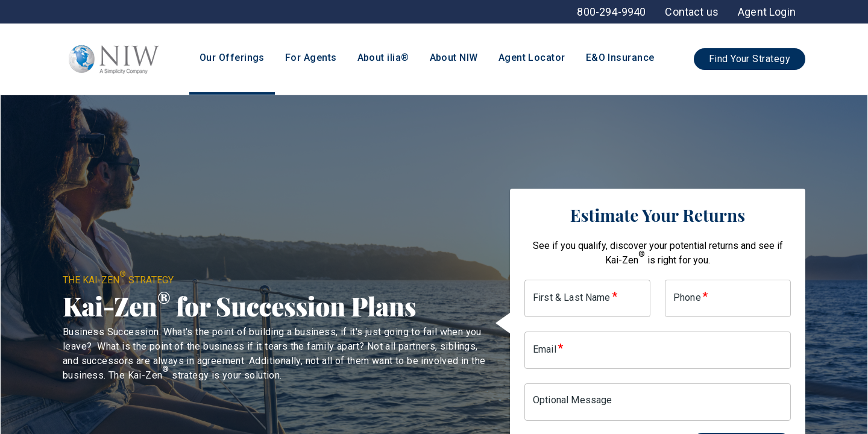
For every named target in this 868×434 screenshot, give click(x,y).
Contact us (692, 12)
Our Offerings (232, 58)
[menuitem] (767, 12)
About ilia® (383, 58)
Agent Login (767, 12)
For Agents (311, 58)
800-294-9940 (611, 12)
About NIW (454, 58)
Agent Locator (532, 58)
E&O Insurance (620, 58)
